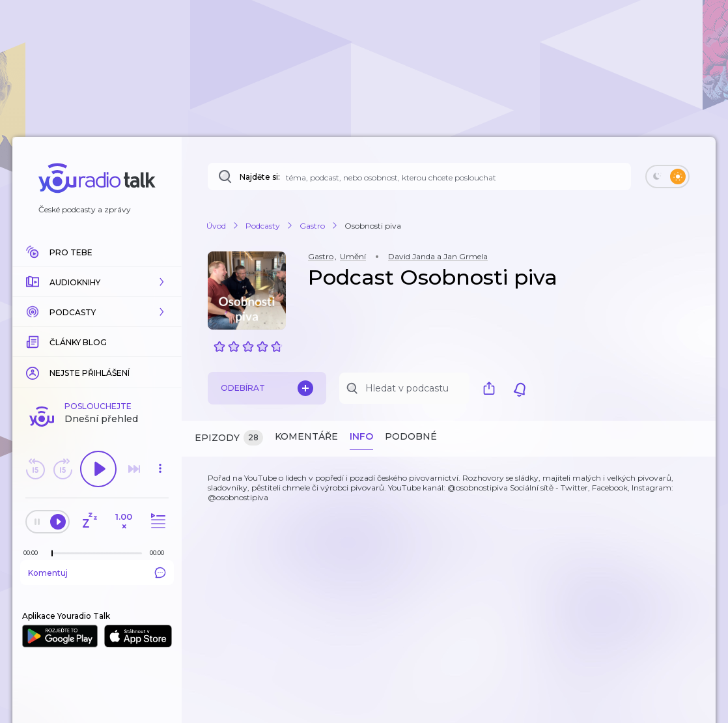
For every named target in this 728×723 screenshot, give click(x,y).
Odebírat (267, 388)
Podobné (411, 436)
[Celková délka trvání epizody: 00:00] (160, 553)
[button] (97, 282)
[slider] (52, 554)
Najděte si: (260, 177)
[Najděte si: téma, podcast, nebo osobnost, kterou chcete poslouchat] (419, 177)
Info (361, 436)
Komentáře (306, 436)
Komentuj (97, 573)
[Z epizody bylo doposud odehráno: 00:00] (34, 553)
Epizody (229, 438)
